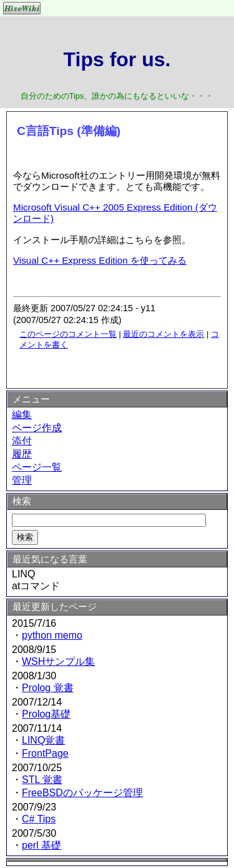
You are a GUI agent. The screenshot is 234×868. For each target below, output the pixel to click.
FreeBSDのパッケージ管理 (82, 793)
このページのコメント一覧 (68, 334)
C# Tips (39, 819)
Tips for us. (117, 59)
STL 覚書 (42, 780)
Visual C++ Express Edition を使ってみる (100, 260)
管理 (22, 480)
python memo (52, 635)
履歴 (22, 454)
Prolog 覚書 (48, 688)
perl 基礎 (41, 845)
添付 (22, 441)
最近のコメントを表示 (163, 334)
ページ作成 (37, 428)
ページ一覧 (37, 467)
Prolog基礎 (46, 714)
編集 (22, 415)
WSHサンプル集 (58, 661)
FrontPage (45, 753)
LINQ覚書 (43, 740)
